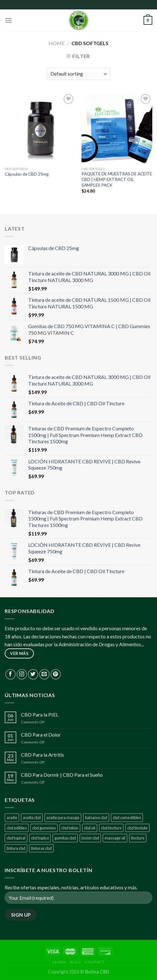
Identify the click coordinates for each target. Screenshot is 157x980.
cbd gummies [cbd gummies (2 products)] (44, 828)
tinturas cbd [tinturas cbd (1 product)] (41, 848)
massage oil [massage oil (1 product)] (115, 838)
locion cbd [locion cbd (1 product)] (90, 838)
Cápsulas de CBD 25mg (27, 174)
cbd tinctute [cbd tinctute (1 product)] (137, 828)
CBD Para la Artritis (42, 755)
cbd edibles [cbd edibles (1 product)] (17, 828)
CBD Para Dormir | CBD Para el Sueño (62, 775)
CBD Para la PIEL (40, 714)
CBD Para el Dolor (41, 735)
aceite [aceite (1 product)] (12, 818)
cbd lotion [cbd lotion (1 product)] (70, 828)
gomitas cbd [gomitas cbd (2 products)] (65, 838)
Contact (95, 962)
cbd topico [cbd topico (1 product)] (40, 838)
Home (57, 43)
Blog (75, 962)
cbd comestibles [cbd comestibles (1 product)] (127, 818)
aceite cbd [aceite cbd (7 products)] (32, 818)
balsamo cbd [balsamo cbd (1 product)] (96, 818)
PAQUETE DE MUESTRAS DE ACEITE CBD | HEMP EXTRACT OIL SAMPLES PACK (117, 179)
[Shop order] (78, 74)
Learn (59, 962)
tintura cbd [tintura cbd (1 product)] (16, 848)
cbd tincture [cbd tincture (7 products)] (111, 828)
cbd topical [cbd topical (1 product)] (16, 838)
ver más (19, 653)
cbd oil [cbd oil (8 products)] (90, 828)
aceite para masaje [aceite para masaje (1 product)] (63, 818)
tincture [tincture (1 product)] (138, 838)
